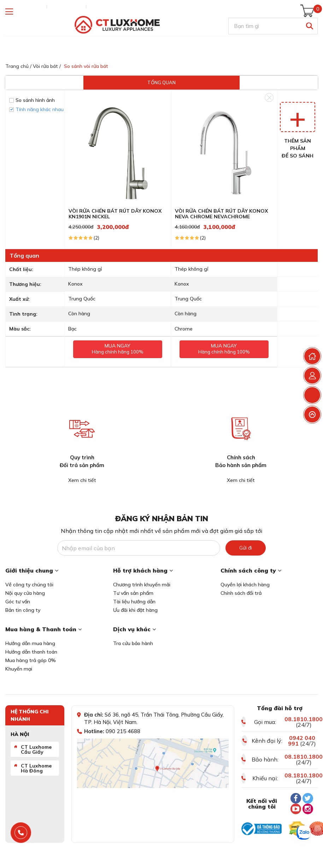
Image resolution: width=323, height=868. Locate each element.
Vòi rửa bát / (47, 66)
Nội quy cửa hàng (25, 593)
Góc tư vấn (18, 602)
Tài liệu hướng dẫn (134, 602)
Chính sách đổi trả (241, 593)
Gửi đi (246, 548)
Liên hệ (98, 7)
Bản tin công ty (23, 610)
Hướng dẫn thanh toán (31, 652)
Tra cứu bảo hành (133, 643)
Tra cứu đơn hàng (24, 7)
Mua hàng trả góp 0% (31, 660)
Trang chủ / (18, 66)
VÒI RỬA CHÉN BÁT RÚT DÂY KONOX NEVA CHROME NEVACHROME (221, 214)
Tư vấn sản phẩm (133, 593)
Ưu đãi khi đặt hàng (135, 610)
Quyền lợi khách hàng (245, 585)
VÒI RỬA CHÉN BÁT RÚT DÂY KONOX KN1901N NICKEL (115, 214)
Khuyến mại (19, 669)
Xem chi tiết (82, 480)
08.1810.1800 (304, 719)
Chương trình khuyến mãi (142, 585)
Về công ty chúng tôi (29, 585)
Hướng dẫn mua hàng (30, 643)
